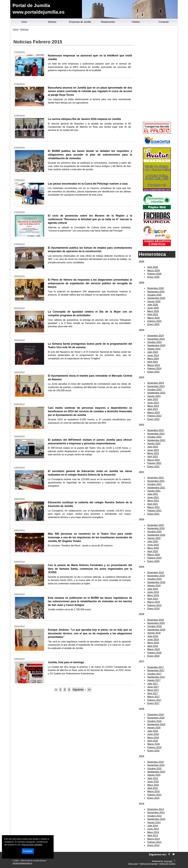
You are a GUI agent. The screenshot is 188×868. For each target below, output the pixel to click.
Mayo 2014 (153, 832)
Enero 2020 (153, 561)
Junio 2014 (153, 829)
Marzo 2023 (154, 413)
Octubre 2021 (154, 484)
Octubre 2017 (154, 674)
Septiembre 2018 (156, 630)
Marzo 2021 (154, 507)
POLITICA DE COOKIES (32, 845)
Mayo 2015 (153, 785)
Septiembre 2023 (156, 393)
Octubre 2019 (154, 579)
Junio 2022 (153, 450)
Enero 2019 (153, 609)
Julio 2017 (153, 684)
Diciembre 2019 (156, 573)
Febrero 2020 (154, 558)
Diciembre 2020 (156, 525)
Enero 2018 (153, 656)
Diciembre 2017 (156, 667)
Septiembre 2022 (156, 440)
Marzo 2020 (154, 555)
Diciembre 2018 (156, 620)
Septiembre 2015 (156, 772)
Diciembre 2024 (156, 336)
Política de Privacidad (149, 864)
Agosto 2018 (154, 633)
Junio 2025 (153, 308)
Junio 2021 (153, 497)
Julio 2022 (153, 447)
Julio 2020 (153, 541)
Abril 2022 (153, 457)
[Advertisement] (157, 74)
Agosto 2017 (154, 680)
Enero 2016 (153, 751)
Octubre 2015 (154, 769)
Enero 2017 (153, 703)
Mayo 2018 (153, 643)
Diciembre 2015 (156, 762)
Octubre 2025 (154, 295)
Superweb (168, 861)
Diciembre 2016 (156, 715)
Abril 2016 (153, 741)
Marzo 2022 (154, 460)
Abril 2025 (153, 315)
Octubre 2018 (154, 626)
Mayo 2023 (153, 406)
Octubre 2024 (154, 342)
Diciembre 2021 (156, 478)
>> (89, 690)
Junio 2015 (153, 782)
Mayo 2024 (153, 359)
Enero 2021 (153, 514)
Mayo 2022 (153, 453)
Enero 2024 (153, 372)
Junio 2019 (153, 592)
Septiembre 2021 (156, 488)
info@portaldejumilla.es (22, 863)
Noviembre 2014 (156, 813)
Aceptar (28, 851)
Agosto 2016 (154, 728)
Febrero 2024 (154, 368)
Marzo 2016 (154, 744)
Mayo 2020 (153, 548)
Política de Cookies (167, 864)
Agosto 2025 (154, 301)
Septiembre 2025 (156, 298)
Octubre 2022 (154, 437)
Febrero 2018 (154, 653)
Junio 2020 (153, 545)
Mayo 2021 (153, 501)
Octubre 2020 (154, 532)
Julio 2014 (153, 826)
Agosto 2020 (154, 538)
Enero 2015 (153, 798)
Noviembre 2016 (156, 718)
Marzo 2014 (154, 839)
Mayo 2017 (153, 690)
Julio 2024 (153, 352)
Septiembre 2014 (156, 819)
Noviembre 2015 (156, 765)
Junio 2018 (153, 640)
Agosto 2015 (154, 775)
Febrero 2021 (154, 511)
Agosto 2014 (154, 822)
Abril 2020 (153, 551)
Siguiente (78, 690)
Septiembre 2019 (156, 582)
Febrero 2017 (154, 700)
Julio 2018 (153, 636)
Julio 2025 (153, 305)
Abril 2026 (153, 267)
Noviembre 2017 (156, 670)
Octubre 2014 (154, 816)
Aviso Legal (133, 864)
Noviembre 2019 (156, 576)
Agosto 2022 (154, 444)
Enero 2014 (153, 845)
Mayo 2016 (153, 738)
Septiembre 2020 (156, 535)
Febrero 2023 (154, 416)
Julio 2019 (153, 589)
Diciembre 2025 (156, 288)
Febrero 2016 (154, 747)
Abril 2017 (153, 693)
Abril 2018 (153, 646)
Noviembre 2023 (156, 386)
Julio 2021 (153, 494)
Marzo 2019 (154, 602)
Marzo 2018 (154, 649)
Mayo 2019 (153, 595)
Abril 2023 (153, 409)
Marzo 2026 (154, 271)
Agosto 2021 (154, 491)
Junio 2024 (153, 355)
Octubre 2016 (154, 721)
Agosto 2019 (154, 586)
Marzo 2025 (154, 318)
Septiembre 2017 (156, 677)
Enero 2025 (153, 324)
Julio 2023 (153, 399)
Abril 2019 (153, 599)
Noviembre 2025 (156, 292)
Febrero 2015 (154, 795)
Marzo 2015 (154, 791)
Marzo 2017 (154, 697)
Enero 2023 (153, 419)
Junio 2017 (153, 687)
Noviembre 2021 (156, 481)
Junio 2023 (153, 403)
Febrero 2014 (154, 842)
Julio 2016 (153, 731)
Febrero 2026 (154, 274)
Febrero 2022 (154, 463)
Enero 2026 (153, 277)
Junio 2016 (153, 734)
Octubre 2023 (154, 390)
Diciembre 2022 (156, 430)
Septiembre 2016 (156, 724)
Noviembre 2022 (156, 434)
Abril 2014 (153, 836)
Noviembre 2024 (156, 339)
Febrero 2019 (154, 605)
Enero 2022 (153, 467)
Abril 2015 (153, 788)
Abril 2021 (153, 504)
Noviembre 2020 (156, 528)
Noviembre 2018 (156, 623)
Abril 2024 (153, 362)
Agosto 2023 (154, 396)
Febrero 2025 (154, 321)
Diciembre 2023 (156, 383)
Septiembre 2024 (156, 345)
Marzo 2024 (154, 365)
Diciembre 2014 (156, 809)
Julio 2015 (153, 778)
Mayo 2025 (153, 311)
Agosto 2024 (154, 349)
